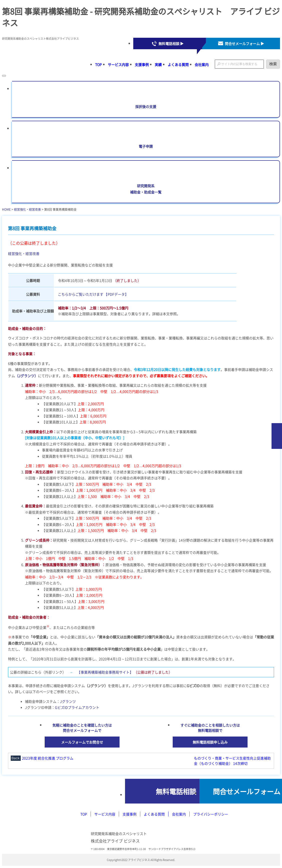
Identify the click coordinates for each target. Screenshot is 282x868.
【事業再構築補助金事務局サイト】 (105, 672)
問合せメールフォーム (239, 791)
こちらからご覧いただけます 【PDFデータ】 (93, 294)
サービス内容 (118, 64)
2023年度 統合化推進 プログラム (48, 758)
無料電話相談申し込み (210, 742)
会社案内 (202, 64)
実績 (158, 64)
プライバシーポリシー (211, 814)
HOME (6, 209)
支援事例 (142, 64)
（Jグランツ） (26, 376)
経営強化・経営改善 (27, 209)
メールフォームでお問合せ (82, 742)
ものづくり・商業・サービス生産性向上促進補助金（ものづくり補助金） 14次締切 (232, 761)
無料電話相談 (151, 791)
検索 (273, 64)
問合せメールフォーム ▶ (244, 43)
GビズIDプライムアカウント (77, 707)
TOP (98, 64)
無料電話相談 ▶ (171, 43)
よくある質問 (178, 64)
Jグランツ (68, 701)
